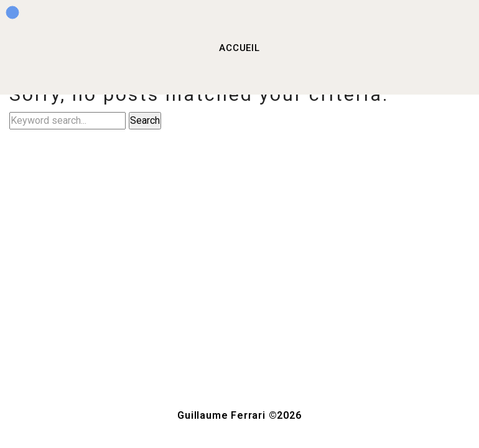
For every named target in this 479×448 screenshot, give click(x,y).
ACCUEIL (240, 48)
